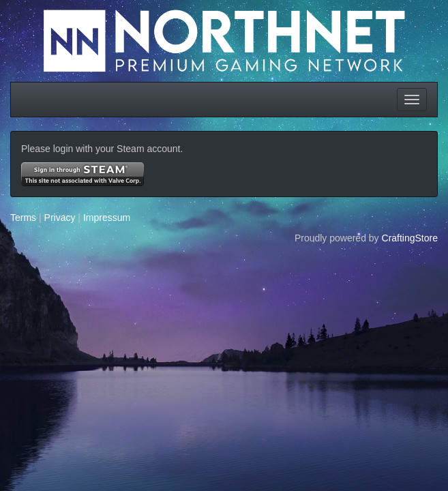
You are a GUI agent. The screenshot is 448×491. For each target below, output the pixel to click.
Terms (23, 218)
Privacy (60, 218)
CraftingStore (410, 238)
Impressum (107, 218)
